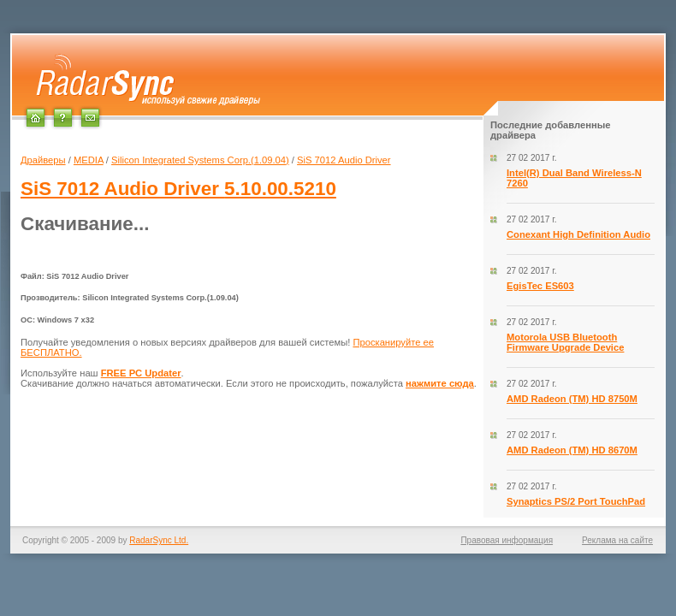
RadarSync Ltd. (159, 540)
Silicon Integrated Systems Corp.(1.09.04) (200, 160)
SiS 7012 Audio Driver (344, 160)
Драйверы (43, 160)
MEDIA (89, 160)
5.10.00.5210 (178, 189)
